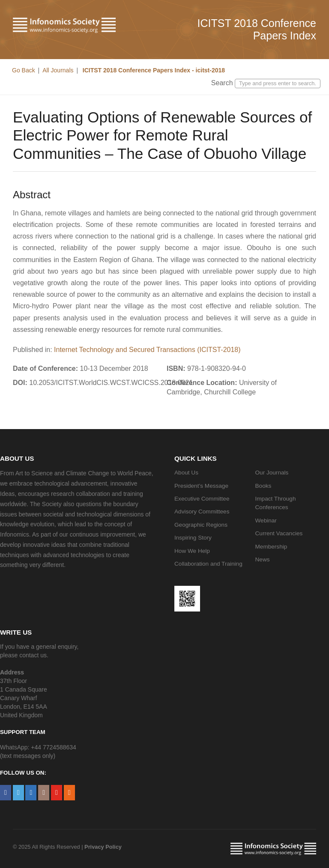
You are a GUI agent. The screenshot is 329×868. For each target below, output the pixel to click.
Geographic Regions (201, 525)
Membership (271, 547)
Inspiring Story (193, 538)
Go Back (24, 70)
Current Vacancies (279, 533)
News (263, 559)
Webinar (266, 521)
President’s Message (201, 486)
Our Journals (272, 473)
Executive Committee (202, 499)
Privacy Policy (103, 847)
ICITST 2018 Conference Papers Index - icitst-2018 (153, 70)
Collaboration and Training (208, 564)
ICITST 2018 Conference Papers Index (257, 29)
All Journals (58, 70)
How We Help (192, 551)
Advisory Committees (202, 512)
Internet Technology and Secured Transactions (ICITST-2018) (147, 350)
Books (263, 486)
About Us (186, 473)
